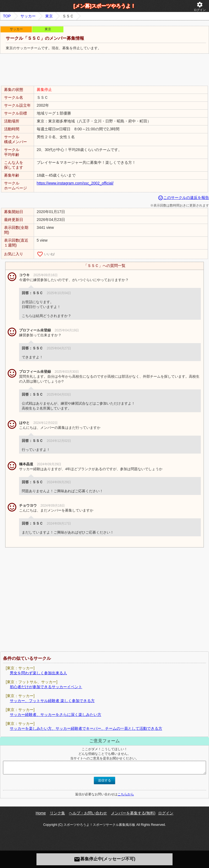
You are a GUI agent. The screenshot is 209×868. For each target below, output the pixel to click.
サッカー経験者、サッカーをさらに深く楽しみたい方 (56, 715)
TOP (7, 16)
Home (41, 813)
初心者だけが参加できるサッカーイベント (46, 687)
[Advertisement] (104, 70)
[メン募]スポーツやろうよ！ (104, 6)
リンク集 (57, 813)
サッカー (28, 16)
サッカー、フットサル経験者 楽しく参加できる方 (52, 701)
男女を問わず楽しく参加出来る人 (38, 673)
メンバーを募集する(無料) (133, 813)
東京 (49, 16)
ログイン (200, 6)
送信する (104, 780)
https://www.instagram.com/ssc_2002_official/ (75, 183)
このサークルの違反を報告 (183, 198)
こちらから (126, 794)
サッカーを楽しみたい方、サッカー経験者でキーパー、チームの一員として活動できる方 (86, 728)
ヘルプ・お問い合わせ (88, 813)
